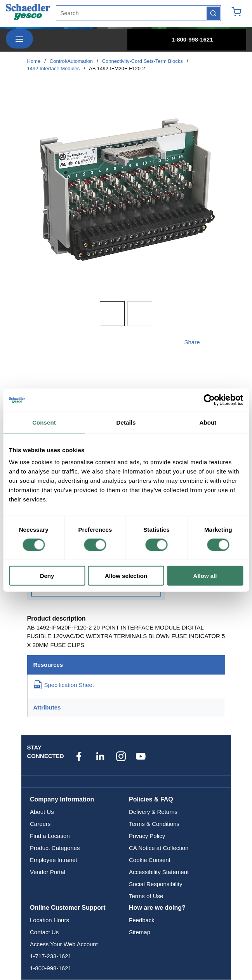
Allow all (205, 576)
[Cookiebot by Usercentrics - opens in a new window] (209, 400)
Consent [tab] (44, 422)
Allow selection (126, 576)
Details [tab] (126, 422)
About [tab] (208, 422)
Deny (47, 576)
